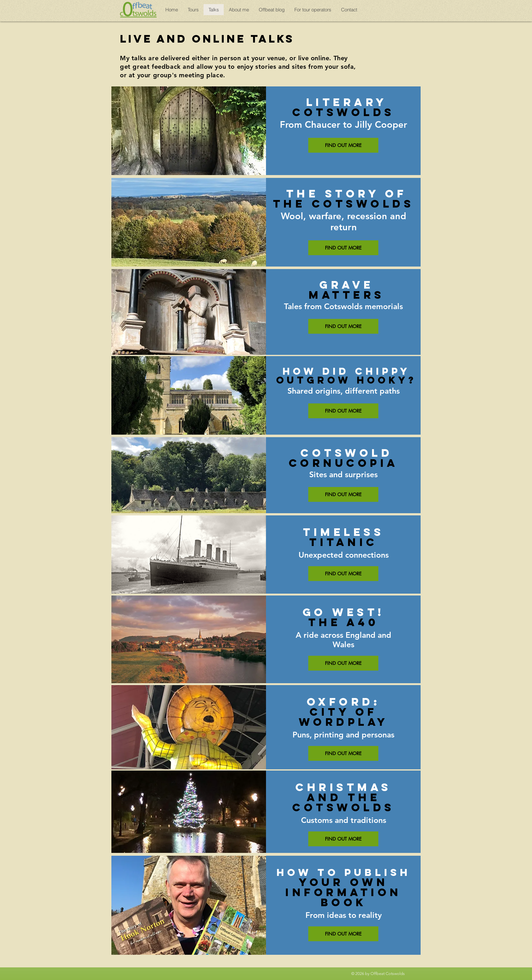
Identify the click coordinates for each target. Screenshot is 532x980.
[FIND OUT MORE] (343, 145)
